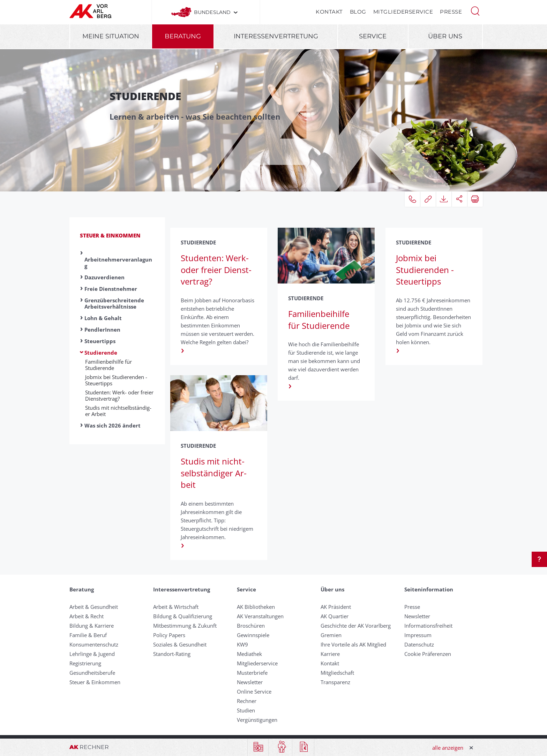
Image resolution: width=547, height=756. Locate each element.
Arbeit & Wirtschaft (176, 607)
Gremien (331, 635)
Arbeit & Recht (87, 616)
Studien (246, 710)
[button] (475, 10)
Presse (451, 12)
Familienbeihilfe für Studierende (108, 365)
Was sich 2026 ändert (113, 425)
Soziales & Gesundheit (180, 644)
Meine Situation (111, 36)
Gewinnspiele (253, 635)
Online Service (254, 691)
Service (373, 36)
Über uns (445, 36)
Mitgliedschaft (337, 673)
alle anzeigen (448, 748)
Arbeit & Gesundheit (94, 607)
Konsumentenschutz (94, 644)
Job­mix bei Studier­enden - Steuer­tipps (116, 380)
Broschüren (251, 626)
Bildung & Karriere (92, 626)
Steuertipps (100, 341)
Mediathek (249, 654)
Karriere (330, 654)
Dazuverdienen (104, 277)
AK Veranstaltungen (260, 616)
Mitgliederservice (403, 12)
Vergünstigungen (257, 720)
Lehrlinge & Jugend (92, 654)
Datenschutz (419, 644)
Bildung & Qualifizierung (183, 616)
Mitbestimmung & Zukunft (185, 626)
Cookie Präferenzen (428, 654)
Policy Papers (169, 635)
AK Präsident (336, 607)
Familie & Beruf (88, 635)
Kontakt (329, 12)
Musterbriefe (252, 673)
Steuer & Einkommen (110, 235)
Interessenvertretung (276, 36)
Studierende (101, 353)
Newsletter (250, 682)
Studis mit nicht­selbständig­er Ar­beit (118, 411)
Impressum (418, 635)
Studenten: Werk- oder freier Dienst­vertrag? (119, 395)
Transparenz (335, 682)
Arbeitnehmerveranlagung (118, 263)
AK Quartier (335, 616)
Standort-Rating (172, 654)
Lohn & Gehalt (103, 318)
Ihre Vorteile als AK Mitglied (353, 644)
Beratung (183, 36)
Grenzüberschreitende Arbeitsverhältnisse (114, 303)
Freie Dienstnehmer (111, 289)
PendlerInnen (102, 330)
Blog (358, 12)
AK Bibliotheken (256, 607)
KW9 (242, 644)
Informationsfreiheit (428, 626)
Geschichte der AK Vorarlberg (356, 626)
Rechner (247, 701)
